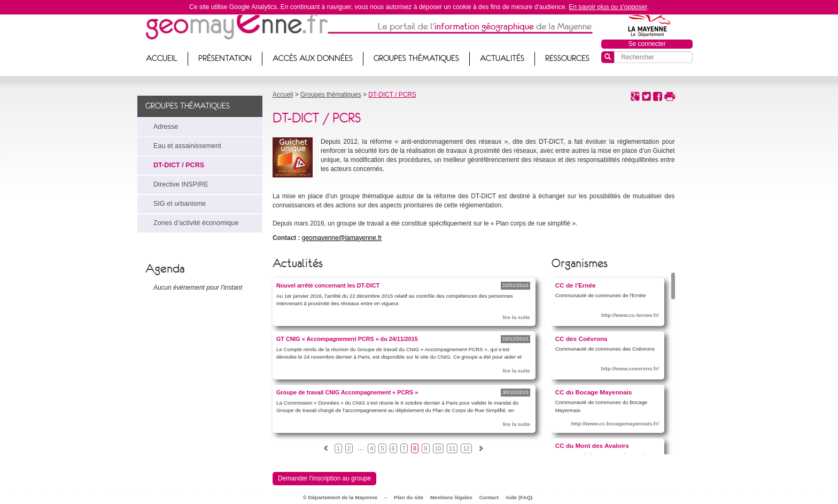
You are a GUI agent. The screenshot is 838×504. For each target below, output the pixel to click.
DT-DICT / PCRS (179, 165)
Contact (489, 497)
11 (452, 448)
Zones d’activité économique (196, 223)
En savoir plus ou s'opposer (608, 7)
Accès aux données (313, 58)
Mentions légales (451, 497)
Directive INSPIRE (181, 184)
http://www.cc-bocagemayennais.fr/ (615, 424)
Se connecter (647, 44)
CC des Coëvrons (581, 339)
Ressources (567, 58)
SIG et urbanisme (180, 204)
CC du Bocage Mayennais (594, 392)
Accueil (162, 58)
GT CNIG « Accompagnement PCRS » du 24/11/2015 (347, 339)
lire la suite (516, 317)
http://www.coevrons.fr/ (630, 369)
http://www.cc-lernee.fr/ (630, 315)
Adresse (166, 127)
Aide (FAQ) (519, 497)
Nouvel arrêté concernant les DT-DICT (328, 285)
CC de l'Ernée (576, 285)
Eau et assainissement (187, 146)
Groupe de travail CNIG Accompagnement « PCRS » (347, 392)
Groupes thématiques (416, 58)
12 (466, 448)
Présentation (225, 58)
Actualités (502, 58)
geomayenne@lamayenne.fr (342, 238)
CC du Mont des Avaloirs (592, 445)
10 (438, 448)
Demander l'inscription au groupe (324, 478)
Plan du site (409, 497)
